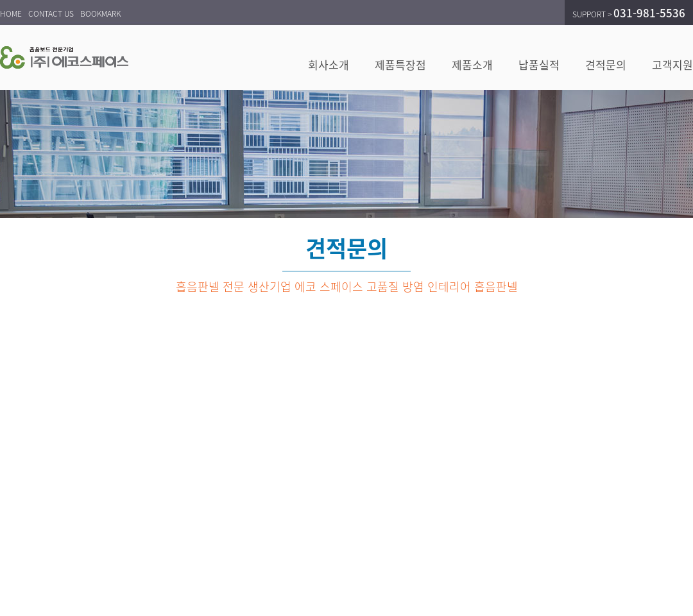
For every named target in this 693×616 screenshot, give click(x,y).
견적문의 (606, 64)
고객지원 (672, 64)
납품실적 (539, 64)
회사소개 (329, 64)
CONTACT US (51, 13)
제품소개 (472, 64)
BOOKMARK (100, 13)
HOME (11, 13)
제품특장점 (400, 64)
